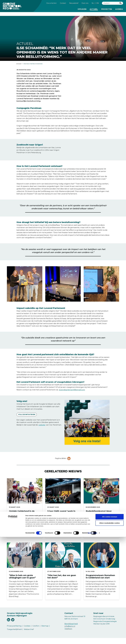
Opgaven (82, 10)
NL (93, 5)
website (42, 425)
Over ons (85, 4)
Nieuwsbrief (74, 4)
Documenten (51, 4)
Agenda (119, 11)
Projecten (107, 10)
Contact (63, 4)
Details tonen (93, 640)
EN (98, 5)
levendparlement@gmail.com (72, 390)
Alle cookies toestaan (110, 624)
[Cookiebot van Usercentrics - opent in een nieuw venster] (13, 626)
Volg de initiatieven (27, 414)
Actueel (94, 10)
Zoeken (120, 5)
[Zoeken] (111, 5)
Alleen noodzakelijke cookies (110, 630)
